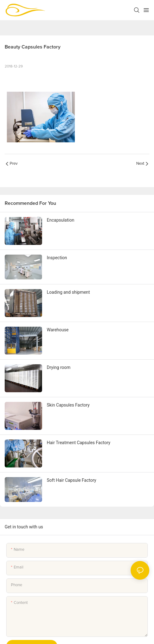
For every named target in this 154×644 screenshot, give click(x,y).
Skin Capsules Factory (68, 405)
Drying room (59, 367)
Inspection (57, 258)
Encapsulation (60, 220)
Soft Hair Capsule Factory (72, 480)
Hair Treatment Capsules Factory (79, 443)
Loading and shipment (68, 292)
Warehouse (58, 330)
